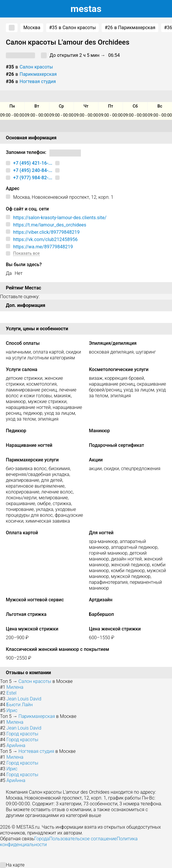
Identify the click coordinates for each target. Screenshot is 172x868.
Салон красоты (36, 67)
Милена (15, 687)
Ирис (12, 710)
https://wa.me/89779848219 (43, 247)
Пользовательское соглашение (83, 839)
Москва (32, 28)
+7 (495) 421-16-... (33, 163)
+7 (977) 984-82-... (33, 178)
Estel (11, 693)
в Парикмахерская (130, 28)
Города (42, 839)
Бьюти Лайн (20, 705)
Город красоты (22, 734)
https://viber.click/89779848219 (46, 232)
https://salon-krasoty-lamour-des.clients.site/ (60, 218)
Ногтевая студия (38, 81)
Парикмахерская (38, 74)
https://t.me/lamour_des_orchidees (50, 225)
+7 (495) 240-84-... (33, 170)
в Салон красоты (72, 28)
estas (86, 9)
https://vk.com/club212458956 (45, 239)
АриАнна (16, 745)
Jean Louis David (24, 699)
